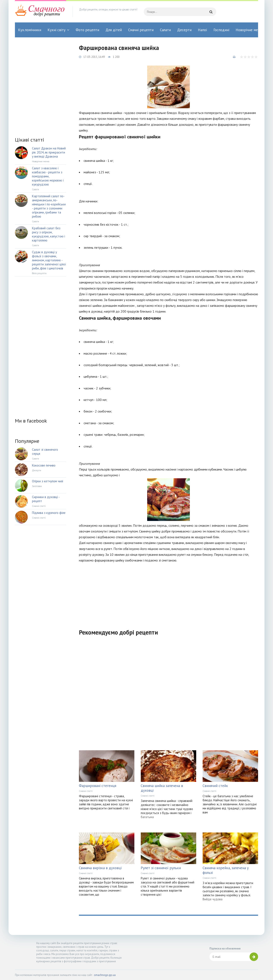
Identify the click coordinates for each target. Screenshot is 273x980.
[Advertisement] (168, 593)
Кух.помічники (30, 30)
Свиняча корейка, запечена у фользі (226, 870)
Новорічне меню (249, 30)
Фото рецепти (87, 30)
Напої (203, 30)
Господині (221, 30)
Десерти (184, 30)
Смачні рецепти (141, 30)
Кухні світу (57, 30)
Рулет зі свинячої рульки (161, 868)
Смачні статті (86, 791)
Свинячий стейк (215, 786)
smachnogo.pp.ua (105, 975)
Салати (165, 30)
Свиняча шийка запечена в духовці (162, 788)
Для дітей (114, 30)
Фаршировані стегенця (98, 786)
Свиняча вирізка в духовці (100, 868)
